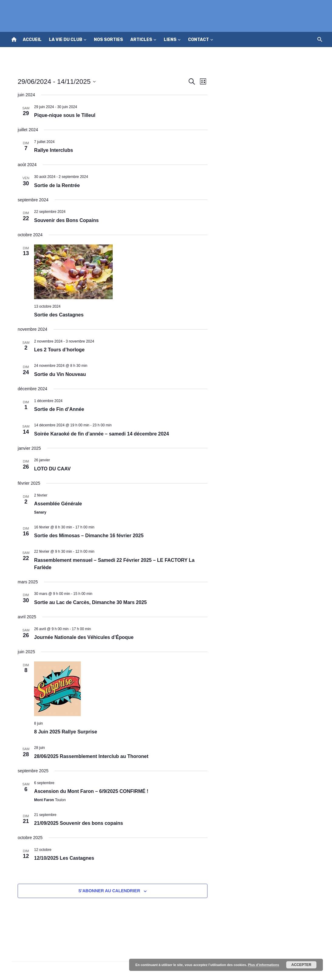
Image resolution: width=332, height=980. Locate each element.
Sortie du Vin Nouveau (56, 374)
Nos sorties (108, 40)
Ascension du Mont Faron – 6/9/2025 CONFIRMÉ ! (87, 791)
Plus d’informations (264, 965)
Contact (199, 40)
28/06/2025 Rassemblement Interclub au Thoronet (87, 756)
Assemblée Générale (54, 504)
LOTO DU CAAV (49, 469)
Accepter (301, 965)
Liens (170, 40)
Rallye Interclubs (50, 150)
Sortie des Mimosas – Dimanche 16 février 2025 (85, 536)
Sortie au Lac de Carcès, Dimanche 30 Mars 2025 (87, 602)
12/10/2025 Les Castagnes (60, 858)
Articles (141, 40)
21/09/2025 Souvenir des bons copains (75, 823)
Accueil (32, 40)
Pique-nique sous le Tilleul (61, 115)
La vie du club (66, 40)
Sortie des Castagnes (55, 315)
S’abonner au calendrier (108, 891)
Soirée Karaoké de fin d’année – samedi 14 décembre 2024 (98, 434)
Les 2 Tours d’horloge (56, 350)
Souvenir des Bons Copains (63, 220)
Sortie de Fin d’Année (55, 409)
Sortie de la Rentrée (53, 185)
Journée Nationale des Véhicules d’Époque (80, 637)
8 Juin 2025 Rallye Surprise (62, 732)
